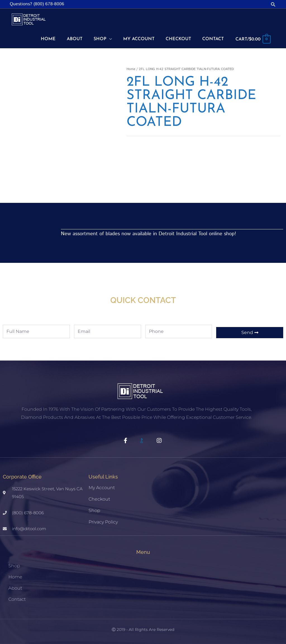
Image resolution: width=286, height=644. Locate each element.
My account (102, 488)
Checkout (99, 499)
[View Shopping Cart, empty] (253, 39)
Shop (94, 510)
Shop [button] (14, 566)
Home (131, 69)
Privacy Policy (103, 522)
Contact (17, 599)
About (15, 588)
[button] (273, 4)
